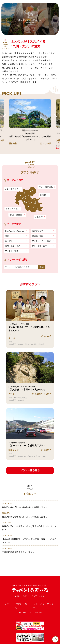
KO (40, 603)
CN (29, 603)
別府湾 (44, 195)
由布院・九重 (13, 209)
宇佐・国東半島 (47, 187)
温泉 (7, 236)
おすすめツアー (39, 231)
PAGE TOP (55, 639)
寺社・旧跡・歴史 (40, 246)
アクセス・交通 (12, 251)
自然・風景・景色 (13, 246)
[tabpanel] (30, 19)
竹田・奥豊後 (18, 215)
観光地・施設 (38, 236)
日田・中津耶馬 (11, 189)
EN (24, 603)
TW (35, 603)
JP (19, 603)
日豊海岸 (40, 217)
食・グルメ (10, 241)
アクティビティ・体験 (41, 241)
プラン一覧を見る (30, 470)
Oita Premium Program (15, 231)
